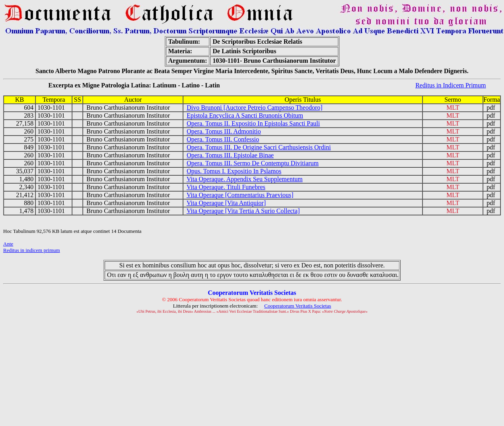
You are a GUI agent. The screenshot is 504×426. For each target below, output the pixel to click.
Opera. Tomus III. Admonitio (224, 131)
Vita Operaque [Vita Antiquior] (226, 203)
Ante (8, 244)
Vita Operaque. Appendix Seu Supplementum (245, 179)
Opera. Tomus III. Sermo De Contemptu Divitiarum (253, 163)
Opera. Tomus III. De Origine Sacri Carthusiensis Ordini (259, 147)
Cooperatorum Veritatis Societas (298, 306)
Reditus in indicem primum (32, 250)
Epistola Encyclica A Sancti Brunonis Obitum (245, 115)
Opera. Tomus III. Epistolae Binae (230, 155)
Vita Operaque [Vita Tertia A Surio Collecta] (243, 211)
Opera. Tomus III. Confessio (223, 139)
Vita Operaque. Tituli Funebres (226, 187)
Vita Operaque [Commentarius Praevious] (240, 195)
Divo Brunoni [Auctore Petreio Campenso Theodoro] (254, 107)
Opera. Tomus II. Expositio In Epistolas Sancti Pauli (253, 123)
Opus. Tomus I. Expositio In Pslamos (234, 171)
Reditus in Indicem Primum (450, 85)
